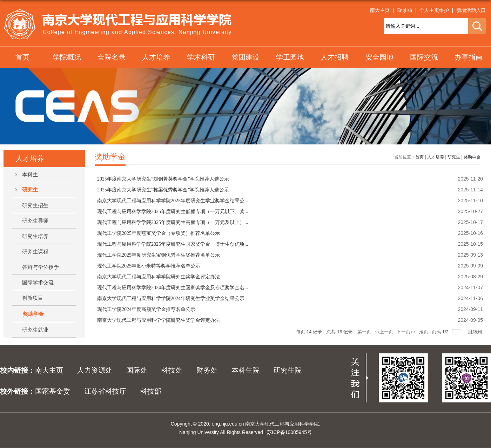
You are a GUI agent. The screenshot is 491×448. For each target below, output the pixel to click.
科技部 (151, 391)
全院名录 (112, 57)
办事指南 (469, 57)
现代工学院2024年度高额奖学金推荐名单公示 (146, 309)
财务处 (207, 370)
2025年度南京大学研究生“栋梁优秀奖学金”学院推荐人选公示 (163, 190)
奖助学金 (472, 157)
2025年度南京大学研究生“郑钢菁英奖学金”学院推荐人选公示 (163, 179)
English (405, 10)
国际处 (137, 370)
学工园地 (290, 57)
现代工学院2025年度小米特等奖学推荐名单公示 (149, 266)
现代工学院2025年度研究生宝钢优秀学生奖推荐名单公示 (159, 255)
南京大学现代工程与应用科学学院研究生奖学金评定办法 (159, 277)
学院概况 (67, 57)
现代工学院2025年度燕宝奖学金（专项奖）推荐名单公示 (159, 233)
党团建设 (245, 57)
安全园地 (379, 57)
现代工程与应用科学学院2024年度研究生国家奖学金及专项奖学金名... (173, 288)
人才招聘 (335, 57)
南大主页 (380, 10)
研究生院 (288, 370)
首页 (22, 57)
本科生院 (245, 370)
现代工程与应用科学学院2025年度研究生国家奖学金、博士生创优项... (173, 244)
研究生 (454, 157)
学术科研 (201, 57)
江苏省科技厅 (105, 391)
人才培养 (156, 57)
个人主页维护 (434, 10)
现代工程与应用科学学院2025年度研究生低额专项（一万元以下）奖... (173, 212)
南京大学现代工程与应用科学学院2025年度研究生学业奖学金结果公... (173, 201)
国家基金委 (53, 391)
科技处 (172, 370)
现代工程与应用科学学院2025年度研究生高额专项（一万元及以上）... (173, 222)
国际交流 (424, 57)
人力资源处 (95, 370)
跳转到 (476, 332)
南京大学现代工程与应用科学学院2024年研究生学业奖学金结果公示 (171, 298)
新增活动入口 (471, 10)
